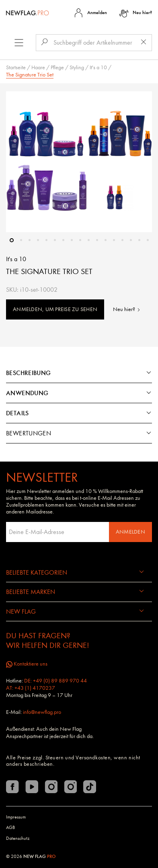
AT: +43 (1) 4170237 (31, 688)
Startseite (16, 67)
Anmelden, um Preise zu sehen (55, 309)
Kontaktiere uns (27, 664)
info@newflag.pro (42, 712)
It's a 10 (98, 67)
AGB (10, 827)
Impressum (16, 817)
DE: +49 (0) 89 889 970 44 (55, 681)
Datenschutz (18, 838)
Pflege (57, 67)
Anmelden (130, 532)
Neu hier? (127, 309)
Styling (77, 67)
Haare (38, 67)
